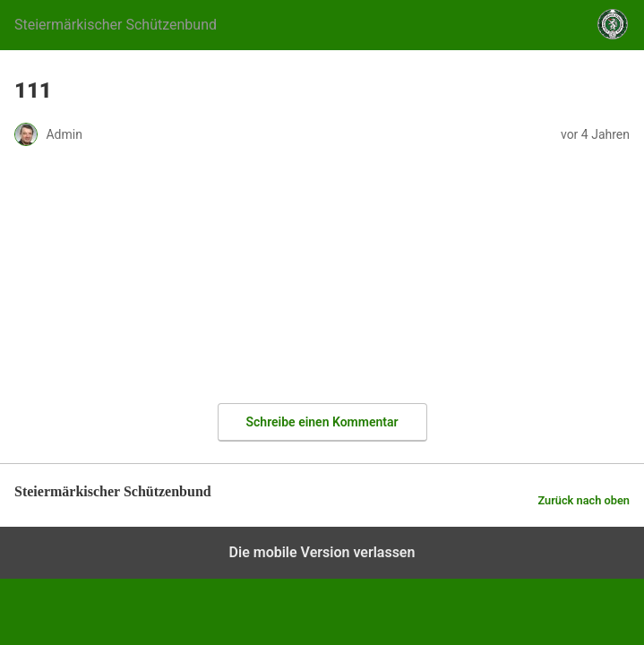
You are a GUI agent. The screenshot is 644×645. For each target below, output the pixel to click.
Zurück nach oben (584, 500)
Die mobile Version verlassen (322, 552)
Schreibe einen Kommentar (322, 422)
